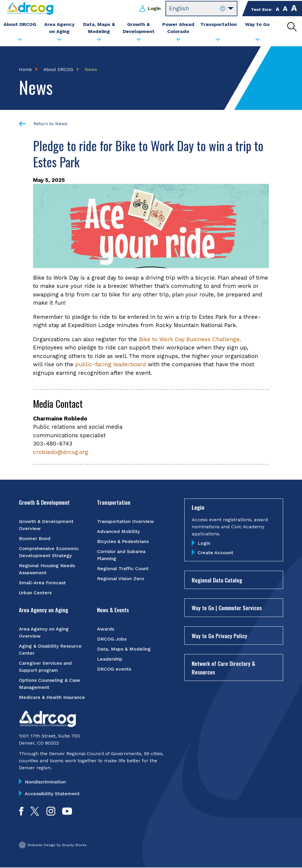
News (91, 70)
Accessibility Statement (52, 794)
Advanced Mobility (118, 532)
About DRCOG (58, 70)
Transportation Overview (125, 522)
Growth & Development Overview (46, 525)
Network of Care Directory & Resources (223, 668)
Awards (106, 629)
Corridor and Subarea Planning (121, 555)
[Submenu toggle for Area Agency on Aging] (59, 41)
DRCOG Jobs (112, 639)
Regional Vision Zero (121, 579)
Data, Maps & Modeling (124, 649)
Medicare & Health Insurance (52, 697)
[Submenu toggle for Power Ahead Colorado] (178, 41)
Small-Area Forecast (42, 583)
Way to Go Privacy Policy (219, 636)
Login (154, 8)
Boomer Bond (35, 539)
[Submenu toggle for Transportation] (218, 41)
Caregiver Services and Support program (45, 667)
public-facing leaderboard (111, 365)
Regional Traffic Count (123, 569)
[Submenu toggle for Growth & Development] (139, 41)
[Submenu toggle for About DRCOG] (20, 41)
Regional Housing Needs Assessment (47, 569)
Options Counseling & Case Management (50, 684)
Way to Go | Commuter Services (227, 608)
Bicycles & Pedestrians (123, 542)
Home (25, 70)
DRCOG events (114, 669)
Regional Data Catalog (217, 580)
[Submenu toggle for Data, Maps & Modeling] (99, 41)
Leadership (110, 659)
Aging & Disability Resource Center (50, 650)
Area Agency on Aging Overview (44, 632)
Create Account (215, 553)
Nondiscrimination (45, 782)
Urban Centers (35, 593)
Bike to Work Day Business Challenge (189, 339)
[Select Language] (201, 9)
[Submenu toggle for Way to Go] (257, 41)
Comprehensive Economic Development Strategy (49, 552)
